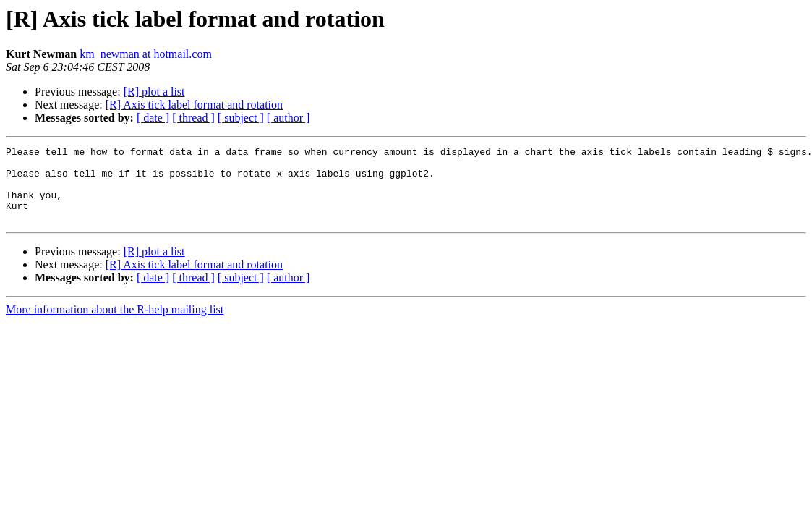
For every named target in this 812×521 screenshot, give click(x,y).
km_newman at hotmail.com (146, 54)
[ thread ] (193, 118)
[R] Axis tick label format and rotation (194, 105)
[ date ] (153, 118)
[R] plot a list (154, 92)
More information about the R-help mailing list (115, 325)
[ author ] (289, 118)
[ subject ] (241, 118)
